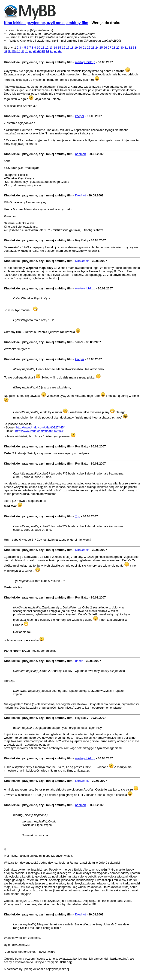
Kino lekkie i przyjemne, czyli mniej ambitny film (46, 23)
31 (126, 48)
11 (43, 48)
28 (114, 48)
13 (51, 48)
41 (35, 51)
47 (60, 51)
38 (22, 51)
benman (81, 154)
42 (39, 51)
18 (72, 48)
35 (10, 51)
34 (6, 51)
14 (55, 48)
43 (43, 51)
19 (76, 48)
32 (130, 48)
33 (135, 48)
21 (84, 48)
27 (109, 48)
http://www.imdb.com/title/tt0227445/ (40, 427)
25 (101, 48)
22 (89, 48)
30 (122, 48)
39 (27, 51)
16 (63, 48)
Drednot (81, 195)
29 (118, 48)
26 (105, 48)
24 (97, 48)
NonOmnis (82, 261)
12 (47, 48)
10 (39, 48)
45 (51, 51)
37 (18, 51)
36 (14, 51)
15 (59, 48)
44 (47, 51)
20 (80, 48)
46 (56, 51)
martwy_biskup (85, 62)
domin (79, 661)
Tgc (78, 516)
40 (31, 51)
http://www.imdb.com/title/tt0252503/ (39, 431)
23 (93, 48)
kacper (80, 116)
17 (68, 48)
